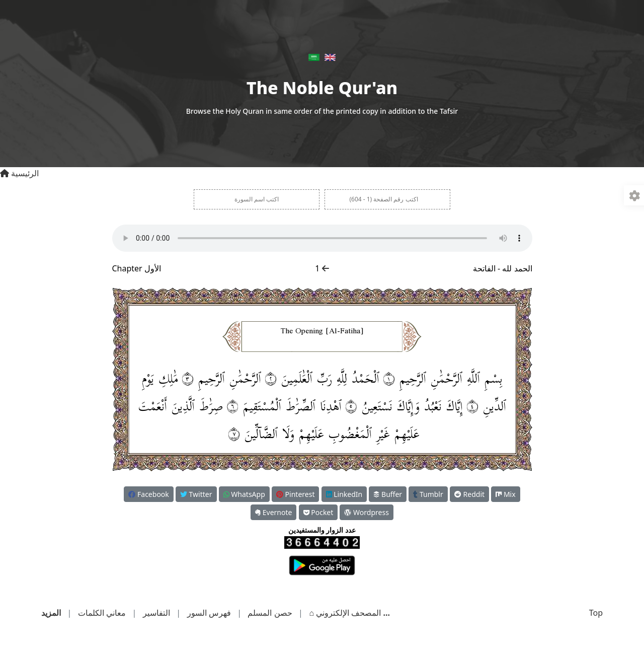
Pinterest (295, 494)
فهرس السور (209, 613)
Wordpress (366, 512)
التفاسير (156, 613)
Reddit (469, 494)
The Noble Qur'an (322, 88)
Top (596, 613)
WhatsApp (244, 494)
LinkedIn (344, 494)
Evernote (273, 512)
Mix (505, 494)
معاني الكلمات (102, 613)
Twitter (196, 494)
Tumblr (428, 494)
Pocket (318, 512)
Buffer (388, 494)
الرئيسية (19, 173)
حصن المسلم (270, 613)
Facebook (148, 494)
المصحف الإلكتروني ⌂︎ (344, 613)
